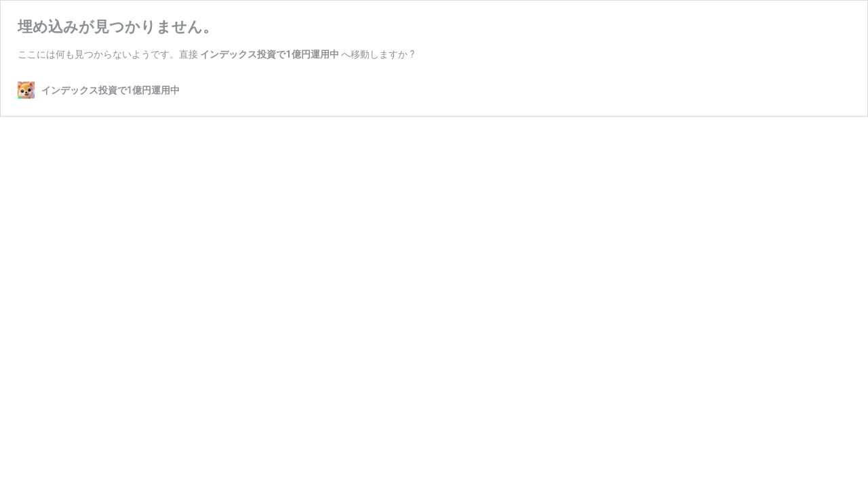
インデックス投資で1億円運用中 (269, 54)
